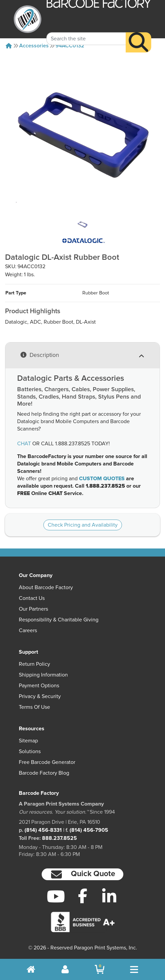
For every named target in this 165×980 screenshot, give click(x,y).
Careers (28, 630)
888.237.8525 (59, 838)
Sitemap (28, 741)
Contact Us (32, 598)
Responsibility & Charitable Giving (59, 620)
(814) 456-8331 (43, 830)
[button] (82, 874)
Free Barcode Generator (47, 762)
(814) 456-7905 (89, 830)
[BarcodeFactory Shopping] (100, 969)
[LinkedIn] (109, 896)
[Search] (138, 35)
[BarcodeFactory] (28, 19)
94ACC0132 (70, 46)
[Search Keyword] (86, 31)
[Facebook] (82, 896)
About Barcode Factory (46, 587)
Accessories (34, 46)
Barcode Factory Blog (44, 773)
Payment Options (39, 686)
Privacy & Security (40, 696)
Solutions (30, 751)
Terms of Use (34, 707)
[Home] (9, 46)
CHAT (24, 444)
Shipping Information (43, 675)
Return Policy (34, 664)
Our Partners (33, 609)
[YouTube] (56, 896)
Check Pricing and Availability (83, 525)
